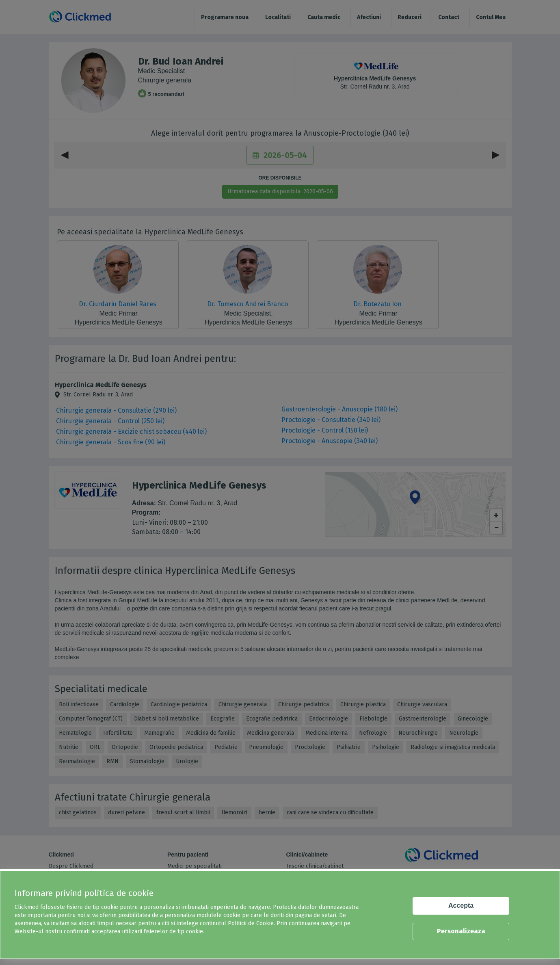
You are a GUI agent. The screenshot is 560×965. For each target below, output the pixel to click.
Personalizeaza (461, 931)
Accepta (461, 905)
